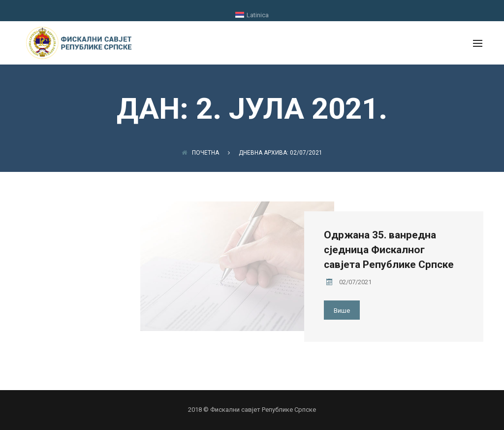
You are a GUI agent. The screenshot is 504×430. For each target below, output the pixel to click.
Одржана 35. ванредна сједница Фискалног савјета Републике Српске (389, 250)
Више (342, 311)
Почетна (200, 153)
